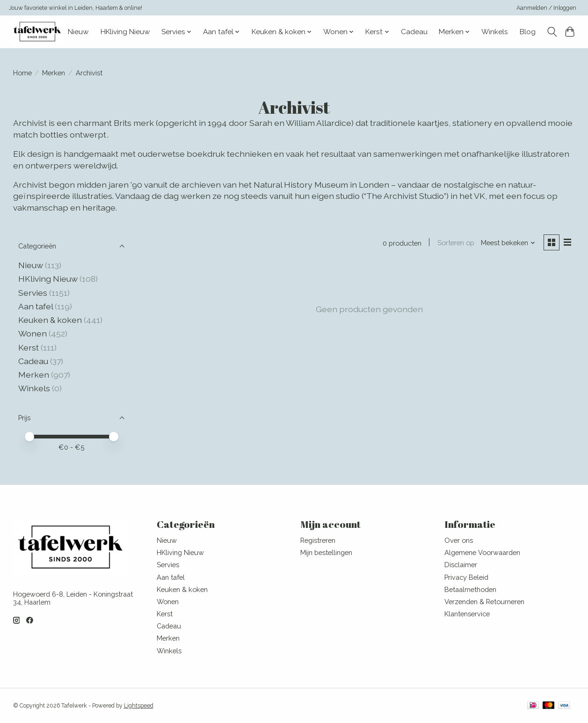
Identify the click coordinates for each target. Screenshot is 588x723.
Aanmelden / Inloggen (546, 8)
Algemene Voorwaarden (482, 552)
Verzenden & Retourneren (484, 602)
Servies (33, 293)
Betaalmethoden (470, 589)
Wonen (33, 333)
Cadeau (414, 32)
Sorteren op (455, 243)
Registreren (318, 540)
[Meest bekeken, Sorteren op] (508, 243)
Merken (54, 73)
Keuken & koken (50, 320)
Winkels (495, 32)
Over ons (459, 540)
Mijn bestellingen (326, 552)
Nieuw (78, 32)
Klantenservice (467, 614)
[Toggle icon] (552, 32)
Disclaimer (461, 565)
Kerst (29, 347)
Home (22, 73)
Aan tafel (36, 306)
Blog (528, 32)
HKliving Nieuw (125, 32)
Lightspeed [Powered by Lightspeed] (139, 706)
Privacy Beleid (466, 577)
